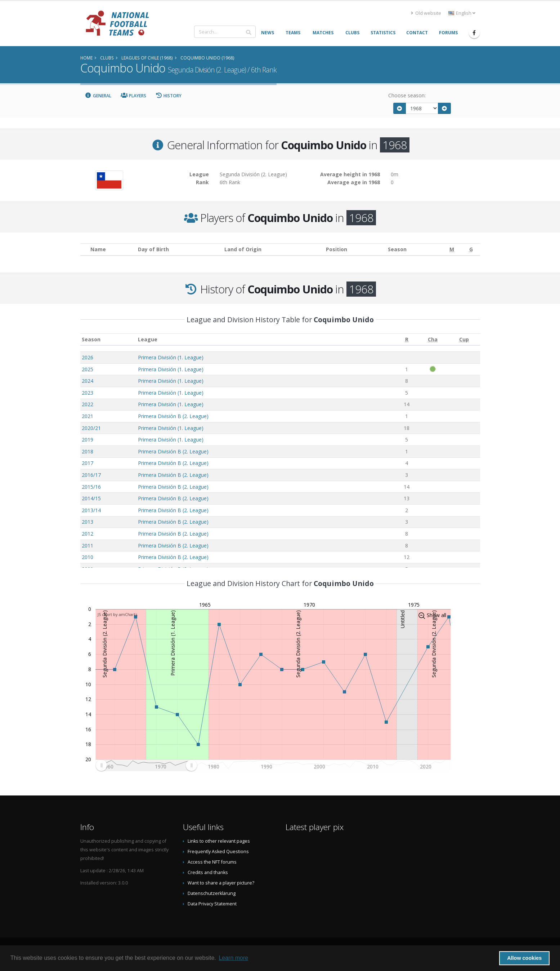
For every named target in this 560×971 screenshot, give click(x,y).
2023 (88, 393)
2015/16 (91, 487)
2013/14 (91, 510)
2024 (88, 381)
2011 (88, 546)
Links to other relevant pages (219, 841)
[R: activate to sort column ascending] (407, 339)
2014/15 (91, 498)
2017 (88, 463)
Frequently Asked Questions (218, 852)
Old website (426, 13)
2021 (88, 416)
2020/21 (91, 428)
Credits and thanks (208, 872)
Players (133, 96)
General (98, 96)
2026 (88, 357)
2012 (88, 534)
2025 (88, 369)
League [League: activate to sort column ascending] (148, 339)
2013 (88, 522)
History (169, 96)
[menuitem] (146, 765)
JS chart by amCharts (117, 614)
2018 (88, 451)
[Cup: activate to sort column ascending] (464, 339)
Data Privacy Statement (212, 904)
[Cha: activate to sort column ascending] (433, 339)
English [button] (462, 13)
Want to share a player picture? (221, 883)
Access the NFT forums (212, 862)
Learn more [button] (233, 958)
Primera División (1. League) (171, 357)
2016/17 (91, 475)
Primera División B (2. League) (173, 416)
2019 (88, 440)
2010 (88, 557)
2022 (88, 404)
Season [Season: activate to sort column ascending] (91, 339)
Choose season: (407, 95)
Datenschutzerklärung (212, 893)
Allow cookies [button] (524, 958)
